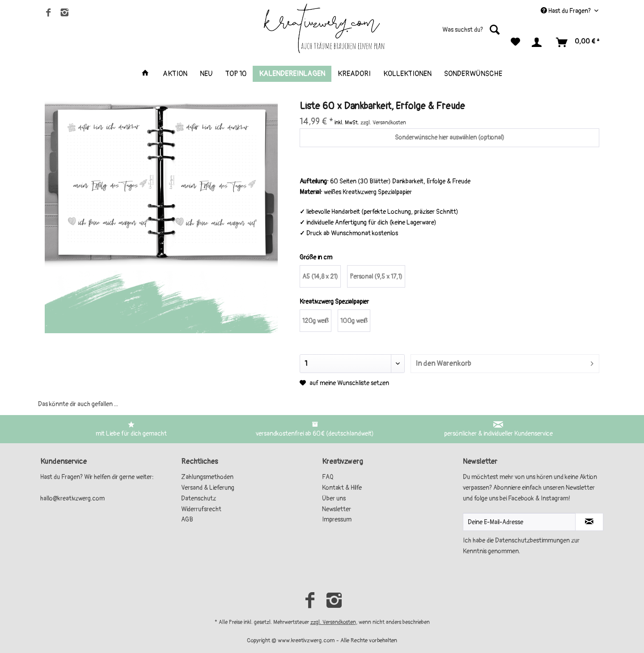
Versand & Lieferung (208, 488)
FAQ (328, 477)
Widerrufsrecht (201, 509)
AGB (187, 519)
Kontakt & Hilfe (342, 488)
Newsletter (337, 509)
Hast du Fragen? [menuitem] (566, 11)
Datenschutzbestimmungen (532, 541)
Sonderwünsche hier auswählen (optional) (450, 138)
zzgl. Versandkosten (333, 622)
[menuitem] (449, 33)
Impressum (337, 519)
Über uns (334, 498)
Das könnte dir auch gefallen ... (78, 404)
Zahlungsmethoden (207, 477)
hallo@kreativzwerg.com (72, 498)
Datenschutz (199, 498)
